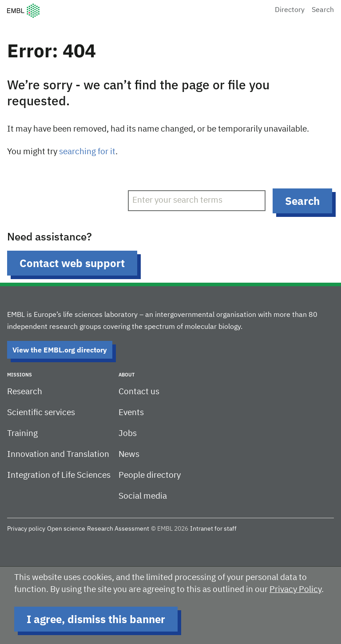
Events (131, 413)
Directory (290, 10)
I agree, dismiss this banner (96, 619)
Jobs (128, 434)
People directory (150, 475)
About (127, 375)
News (129, 454)
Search (323, 10)
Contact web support (72, 263)
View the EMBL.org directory (60, 350)
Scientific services (41, 413)
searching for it (87, 152)
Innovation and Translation (58, 454)
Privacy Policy (295, 590)
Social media (143, 496)
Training (22, 434)
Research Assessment (118, 529)
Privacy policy (26, 529)
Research (25, 392)
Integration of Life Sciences (59, 475)
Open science (66, 529)
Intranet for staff (213, 529)
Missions (20, 375)
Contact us (139, 392)
